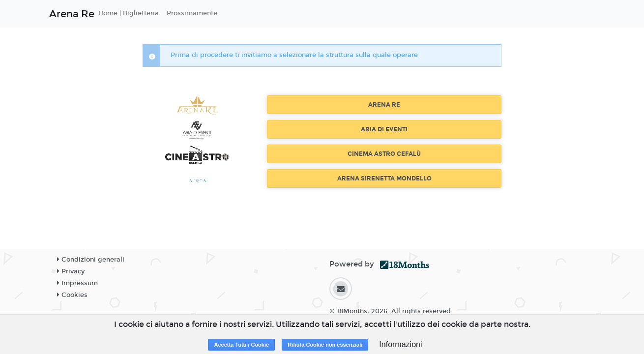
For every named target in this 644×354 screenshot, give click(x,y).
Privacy (71, 271)
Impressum (77, 283)
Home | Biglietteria (129, 13)
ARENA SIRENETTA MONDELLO (384, 178)
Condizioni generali (91, 260)
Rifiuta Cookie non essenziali (325, 345)
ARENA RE (384, 105)
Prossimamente (192, 13)
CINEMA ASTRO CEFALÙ (384, 154)
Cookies (72, 295)
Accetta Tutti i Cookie (241, 345)
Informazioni (400, 344)
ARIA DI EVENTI (384, 129)
